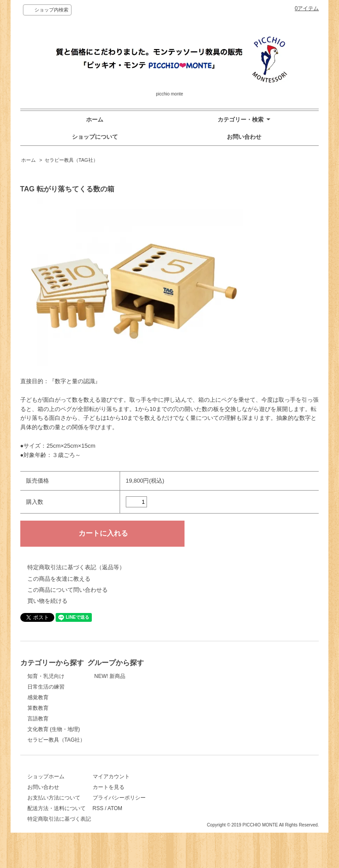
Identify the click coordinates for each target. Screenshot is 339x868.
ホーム (95, 120)
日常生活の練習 (46, 687)
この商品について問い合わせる (68, 590)
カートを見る (190, 797)
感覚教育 (38, 697)
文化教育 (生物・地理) (54, 729)
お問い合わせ (244, 137)
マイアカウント (192, 786)
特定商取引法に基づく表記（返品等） (76, 567)
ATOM (196, 818)
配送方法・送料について (56, 818)
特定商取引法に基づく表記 (59, 829)
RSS (179, 818)
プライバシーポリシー (200, 807)
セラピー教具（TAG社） (71, 160)
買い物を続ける (47, 601)
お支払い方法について (54, 807)
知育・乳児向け (46, 676)
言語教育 (38, 719)
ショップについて (95, 137)
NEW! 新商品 (190, 676)
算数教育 (38, 708)
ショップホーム (46, 786)
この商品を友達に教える (59, 579)
